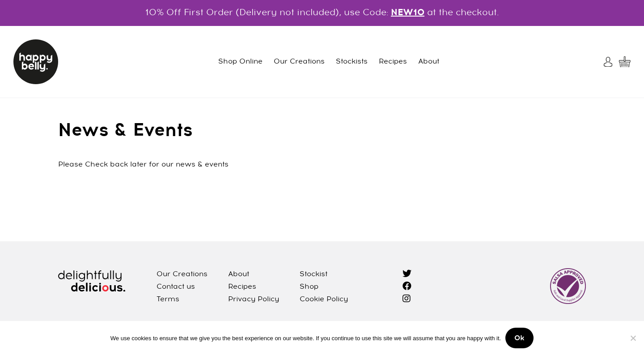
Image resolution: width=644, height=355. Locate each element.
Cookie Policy (324, 299)
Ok (519, 338)
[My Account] (609, 62)
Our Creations (299, 62)
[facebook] (407, 287)
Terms (168, 299)
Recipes (393, 62)
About (429, 62)
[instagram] (407, 299)
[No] (633, 338)
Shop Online (240, 62)
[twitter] (407, 274)
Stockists (352, 62)
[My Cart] (625, 62)
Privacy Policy (254, 299)
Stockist (314, 274)
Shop (309, 287)
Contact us (176, 287)
